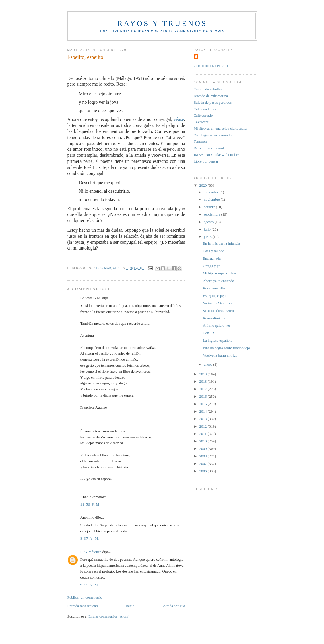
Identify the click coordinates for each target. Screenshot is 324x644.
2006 (204, 471)
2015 (204, 404)
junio (208, 237)
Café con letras (205, 109)
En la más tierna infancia (221, 243)
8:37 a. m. (90, 538)
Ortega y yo (212, 266)
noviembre (212, 199)
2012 (204, 426)
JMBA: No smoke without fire (217, 155)
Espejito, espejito (216, 296)
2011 (204, 434)
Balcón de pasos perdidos (213, 102)
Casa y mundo (214, 251)
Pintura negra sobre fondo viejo (226, 348)
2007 (204, 464)
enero (208, 364)
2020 (204, 185)
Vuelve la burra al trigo (220, 355)
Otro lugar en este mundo (213, 135)
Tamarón (200, 141)
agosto (209, 222)
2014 (204, 411)
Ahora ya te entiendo (219, 281)
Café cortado (203, 115)
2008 (204, 456)
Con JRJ (209, 333)
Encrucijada (212, 258)
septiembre (212, 214)
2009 (204, 449)
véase (179, 119)
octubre (210, 207)
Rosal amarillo (214, 288)
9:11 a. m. (90, 585)
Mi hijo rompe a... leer (220, 273)
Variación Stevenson (218, 303)
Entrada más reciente (83, 606)
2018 (204, 381)
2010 (204, 441)
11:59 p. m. (91, 504)
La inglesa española (218, 340)
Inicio (130, 606)
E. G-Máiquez (91, 552)
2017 (204, 389)
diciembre (212, 192)
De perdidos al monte (210, 148)
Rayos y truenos (162, 23)
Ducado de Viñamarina (211, 96)
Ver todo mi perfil (211, 66)
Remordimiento (215, 318)
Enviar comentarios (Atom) (109, 616)
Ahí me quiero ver (217, 325)
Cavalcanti (202, 122)
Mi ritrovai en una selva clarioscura (220, 128)
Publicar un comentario (85, 597)
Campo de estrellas (208, 89)
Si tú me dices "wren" (219, 311)
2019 (204, 374)
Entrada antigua (173, 606)
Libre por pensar (206, 161)
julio (208, 229)
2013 (204, 419)
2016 (204, 396)
